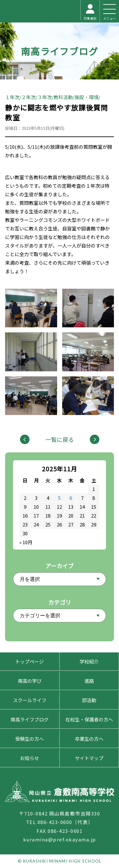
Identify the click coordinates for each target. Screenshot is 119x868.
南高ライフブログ (60, 51)
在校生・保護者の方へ (89, 719)
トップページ (30, 661)
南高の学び (30, 681)
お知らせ (30, 758)
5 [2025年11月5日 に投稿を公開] (59, 498)
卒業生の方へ (89, 739)
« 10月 (26, 542)
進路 (89, 681)
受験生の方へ (30, 739)
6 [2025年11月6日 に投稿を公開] (71, 498)
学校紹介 (89, 661)
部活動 (89, 700)
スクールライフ (30, 700)
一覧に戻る (60, 439)
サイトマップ (89, 758)
